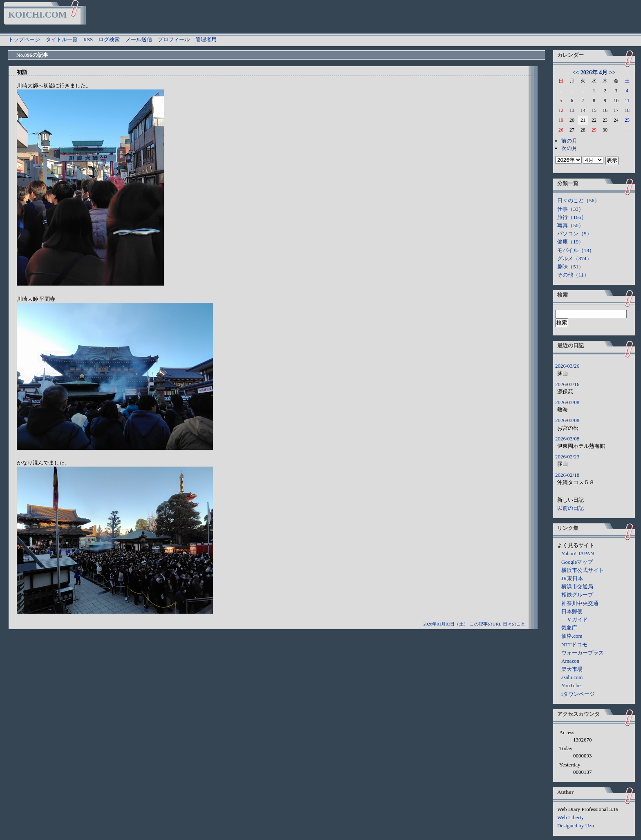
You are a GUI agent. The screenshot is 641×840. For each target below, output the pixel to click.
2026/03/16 (567, 384)
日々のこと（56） (578, 200)
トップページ (24, 39)
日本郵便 (572, 611)
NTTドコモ (574, 645)
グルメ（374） (575, 258)
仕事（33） (570, 209)
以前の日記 (570, 508)
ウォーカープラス (583, 653)
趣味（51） (570, 267)
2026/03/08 (567, 402)
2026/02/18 (567, 475)
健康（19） (570, 242)
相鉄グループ (577, 595)
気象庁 (569, 628)
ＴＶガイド (575, 620)
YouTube (571, 685)
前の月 (569, 141)
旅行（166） (572, 217)
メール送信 (139, 39)
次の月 (569, 148)
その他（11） (573, 275)
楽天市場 (572, 669)
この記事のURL (485, 624)
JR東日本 (572, 578)
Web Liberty (570, 817)
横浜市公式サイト (583, 570)
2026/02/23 (567, 457)
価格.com (572, 636)
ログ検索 (109, 39)
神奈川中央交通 (580, 603)
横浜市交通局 (577, 586)
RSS (88, 39)
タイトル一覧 (62, 39)
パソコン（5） (575, 233)
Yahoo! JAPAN (578, 553)
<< (576, 73)
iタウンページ (578, 694)
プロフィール (174, 39)
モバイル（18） (576, 250)
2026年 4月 (594, 73)
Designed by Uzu (576, 825)
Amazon (570, 661)
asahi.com (572, 677)
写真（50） (570, 225)
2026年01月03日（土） (446, 624)
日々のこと (514, 624)
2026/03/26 (567, 366)
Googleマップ (577, 562)
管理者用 (206, 39)
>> (612, 73)
